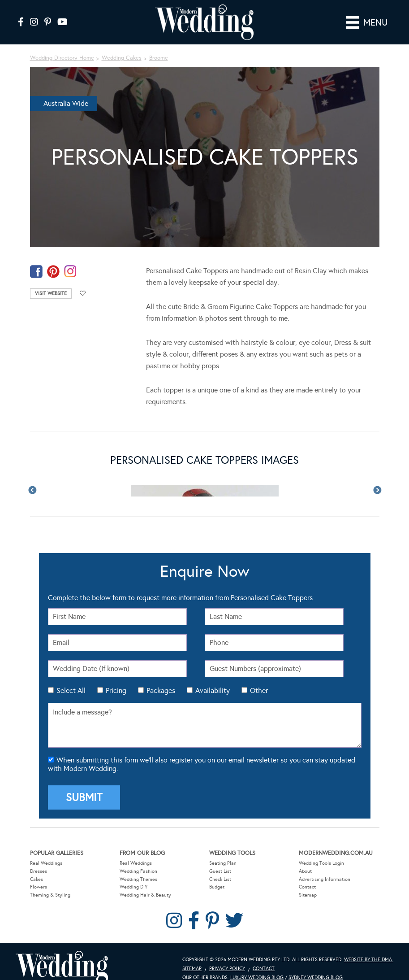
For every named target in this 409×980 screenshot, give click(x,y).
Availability (213, 690)
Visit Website (51, 294)
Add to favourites (83, 294)
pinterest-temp (53, 272)
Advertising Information (325, 879)
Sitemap (308, 895)
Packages (161, 690)
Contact (307, 887)
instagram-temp (70, 272)
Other (259, 690)
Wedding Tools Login (321, 863)
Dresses (39, 871)
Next (377, 491)
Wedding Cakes (122, 58)
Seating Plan (223, 863)
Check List (220, 879)
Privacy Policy (227, 969)
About (305, 871)
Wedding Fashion (138, 871)
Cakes (37, 879)
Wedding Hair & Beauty (145, 895)
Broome (159, 58)
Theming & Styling (50, 895)
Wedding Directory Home (62, 58)
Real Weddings (46, 863)
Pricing (116, 690)
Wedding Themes (138, 879)
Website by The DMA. (369, 960)
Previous (32, 491)
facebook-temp (36, 272)
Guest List (220, 871)
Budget (217, 887)
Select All (71, 690)
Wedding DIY (133, 887)
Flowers (39, 887)
